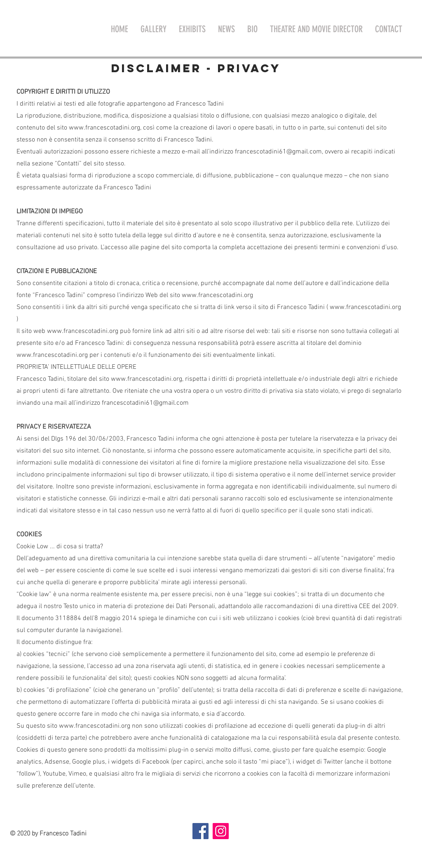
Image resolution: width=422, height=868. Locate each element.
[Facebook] (200, 831)
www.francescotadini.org (104, 128)
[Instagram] (221, 831)
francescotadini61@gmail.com (278, 152)
